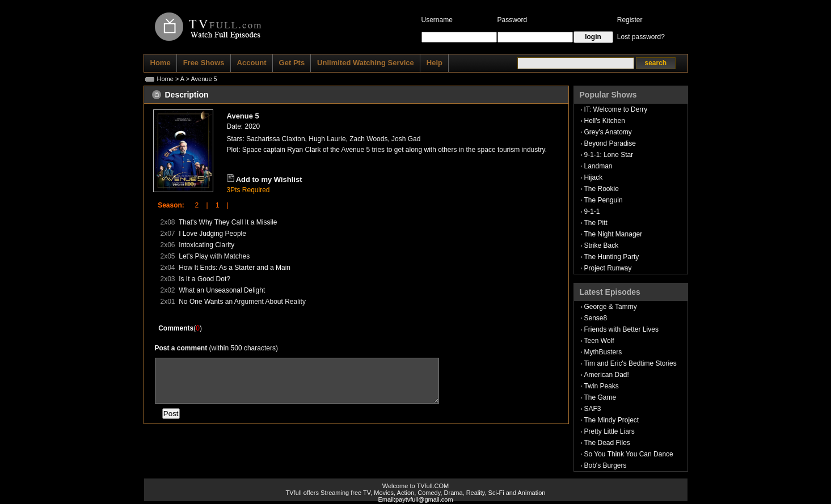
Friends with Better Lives (621, 329)
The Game (600, 397)
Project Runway (608, 268)
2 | (197, 205)
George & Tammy (611, 307)
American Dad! (607, 375)
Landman (598, 166)
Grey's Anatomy (608, 132)
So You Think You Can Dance (629, 454)
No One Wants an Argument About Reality (242, 302)
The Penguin (604, 200)
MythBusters (603, 352)
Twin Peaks (602, 386)
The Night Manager (613, 234)
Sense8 (596, 318)
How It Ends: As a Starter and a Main (235, 268)
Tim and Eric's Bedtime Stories (630, 363)
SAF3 (593, 409)
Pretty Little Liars (609, 431)
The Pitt (596, 223)
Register (630, 20)
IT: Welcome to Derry (616, 109)
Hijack (594, 177)
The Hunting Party (612, 257)
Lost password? (641, 37)
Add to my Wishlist (269, 179)
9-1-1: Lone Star (609, 155)
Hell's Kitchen (605, 121)
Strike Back (602, 245)
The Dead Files (607, 443)
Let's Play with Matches (214, 256)
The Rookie (602, 189)
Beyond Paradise (610, 143)
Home (165, 79)
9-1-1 (592, 211)
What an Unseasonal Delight (222, 290)
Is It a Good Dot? (204, 279)
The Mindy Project (612, 420)
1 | (218, 205)
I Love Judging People (212, 234)
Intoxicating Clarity (206, 245)
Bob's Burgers (606, 465)
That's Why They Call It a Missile (228, 222)
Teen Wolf (599, 341)
